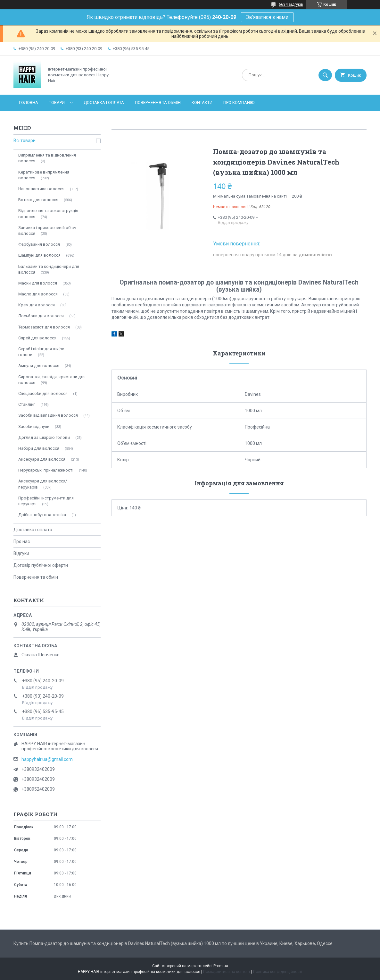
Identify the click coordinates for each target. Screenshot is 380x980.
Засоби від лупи (34, 426)
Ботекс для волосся (38, 200)
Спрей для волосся (37, 338)
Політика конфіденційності (278, 972)
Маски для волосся (38, 283)
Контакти (202, 102)
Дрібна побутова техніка (42, 515)
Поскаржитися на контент (227, 972)
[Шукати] (325, 75)
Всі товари (25, 141)
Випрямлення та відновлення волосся (47, 158)
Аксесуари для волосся (42, 459)
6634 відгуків (291, 4)
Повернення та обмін (158, 102)
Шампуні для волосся (39, 255)
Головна (29, 102)
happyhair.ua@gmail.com (47, 759)
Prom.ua (221, 966)
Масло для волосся (38, 294)
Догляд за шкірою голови (44, 437)
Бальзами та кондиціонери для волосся (49, 269)
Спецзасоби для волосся (43, 393)
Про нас (22, 541)
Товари (57, 102)
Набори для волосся (39, 448)
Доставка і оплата (104, 102)
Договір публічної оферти (41, 565)
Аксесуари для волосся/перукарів (43, 484)
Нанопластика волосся (41, 189)
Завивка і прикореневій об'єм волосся (47, 230)
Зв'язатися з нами (267, 17)
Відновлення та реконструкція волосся (48, 213)
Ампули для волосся (39, 366)
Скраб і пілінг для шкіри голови (41, 352)
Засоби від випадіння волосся (48, 415)
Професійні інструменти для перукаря (46, 501)
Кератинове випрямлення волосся (44, 175)
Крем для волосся (37, 305)
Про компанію (239, 102)
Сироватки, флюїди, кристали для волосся (52, 380)
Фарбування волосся (39, 244)
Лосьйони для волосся (41, 316)
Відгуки (21, 553)
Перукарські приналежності (46, 470)
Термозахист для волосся (44, 327)
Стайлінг (27, 404)
